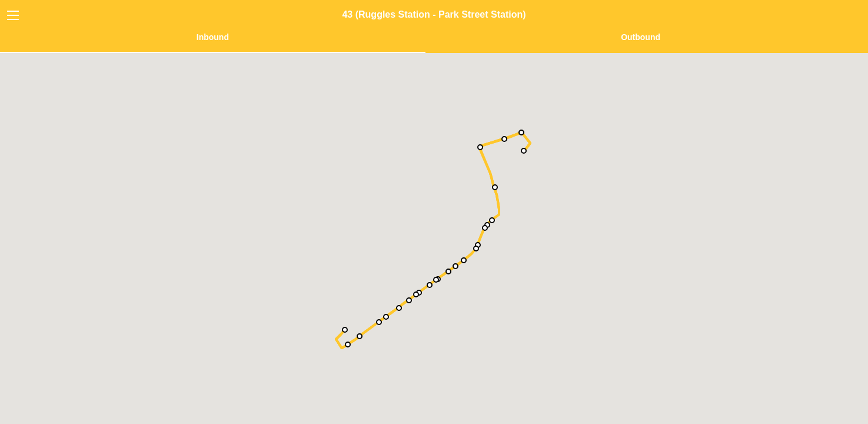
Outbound (641, 37)
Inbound (213, 37)
